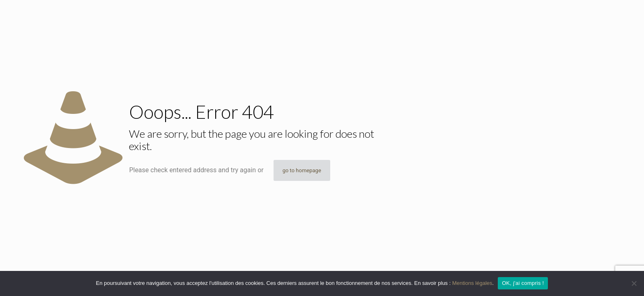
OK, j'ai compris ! (523, 283)
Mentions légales (472, 283)
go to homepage (302, 170)
